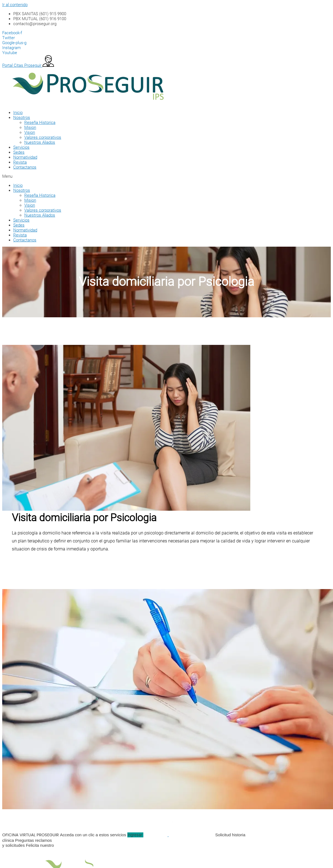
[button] (159, 176)
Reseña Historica (40, 123)
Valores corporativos (43, 137)
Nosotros (22, 118)
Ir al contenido (15, 5)
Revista (20, 162)
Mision (30, 127)
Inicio (18, 113)
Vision (30, 132)
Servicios (21, 147)
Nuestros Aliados (40, 142)
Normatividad (25, 157)
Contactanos (25, 167)
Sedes (19, 152)
